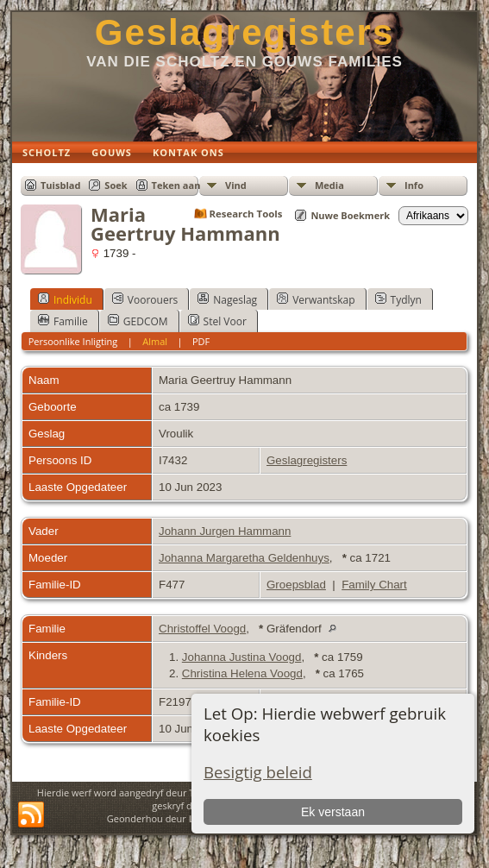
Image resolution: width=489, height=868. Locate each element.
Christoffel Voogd (202, 629)
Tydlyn (398, 299)
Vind (236, 185)
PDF (201, 341)
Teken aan (176, 185)
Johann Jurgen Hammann (225, 531)
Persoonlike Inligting (73, 341)
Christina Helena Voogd (242, 673)
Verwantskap (316, 299)
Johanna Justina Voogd (242, 657)
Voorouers (145, 299)
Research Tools (246, 214)
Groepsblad (296, 585)
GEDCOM (138, 321)
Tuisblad (60, 185)
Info (414, 185)
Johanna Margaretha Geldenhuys (244, 558)
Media (329, 185)
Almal (155, 341)
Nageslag (227, 299)
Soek (116, 185)
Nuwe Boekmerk (350, 215)
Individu (65, 299)
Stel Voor (217, 321)
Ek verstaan (333, 812)
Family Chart (374, 585)
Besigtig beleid (258, 772)
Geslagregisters (245, 32)
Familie (63, 321)
